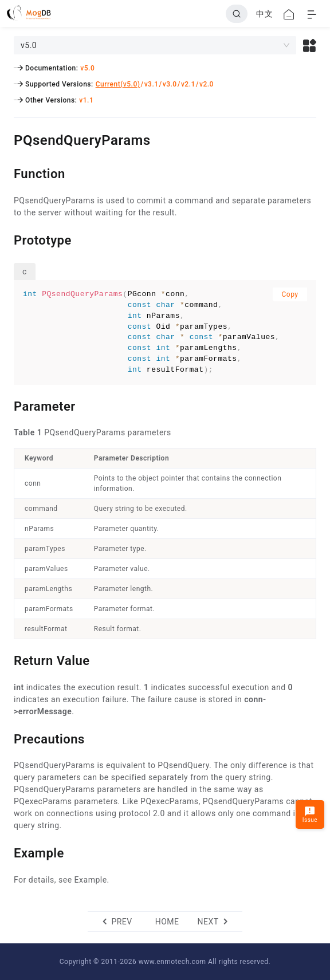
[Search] (237, 14)
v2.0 (207, 84)
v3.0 (170, 84)
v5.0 (87, 68)
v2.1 (188, 84)
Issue (310, 814)
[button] (310, 45)
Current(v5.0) (118, 84)
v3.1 (152, 84)
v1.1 (86, 100)
